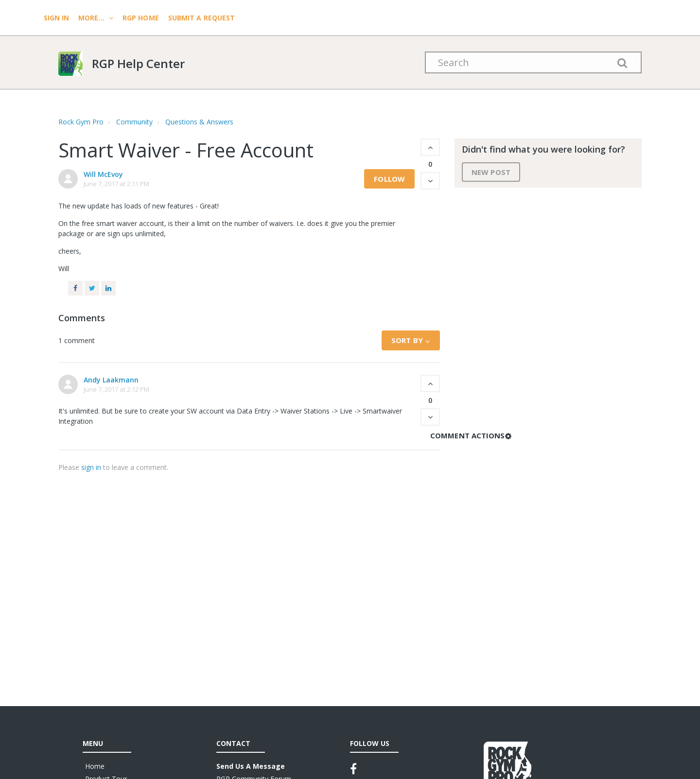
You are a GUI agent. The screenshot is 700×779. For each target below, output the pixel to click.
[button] (430, 147)
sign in (91, 467)
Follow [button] (389, 179)
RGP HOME (141, 18)
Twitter (92, 288)
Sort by (407, 340)
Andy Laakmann (111, 380)
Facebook (75, 288)
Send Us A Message (251, 766)
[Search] (533, 62)
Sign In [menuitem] (57, 18)
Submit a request (202, 18)
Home (95, 766)
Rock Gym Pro (81, 122)
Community (134, 122)
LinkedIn (108, 288)
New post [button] (491, 172)
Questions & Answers (199, 122)
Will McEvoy (103, 174)
